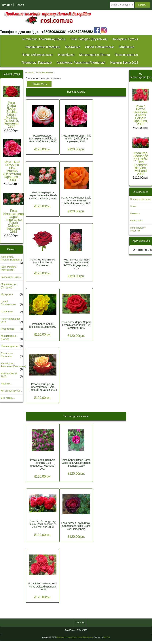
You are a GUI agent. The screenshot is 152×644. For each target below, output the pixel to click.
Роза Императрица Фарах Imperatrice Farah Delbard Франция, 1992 (14, 213)
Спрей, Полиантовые (99, 47)
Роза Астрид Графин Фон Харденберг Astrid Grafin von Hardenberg (76, 526)
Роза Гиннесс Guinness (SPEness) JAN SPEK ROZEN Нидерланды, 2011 (76, 264)
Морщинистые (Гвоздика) (43, 47)
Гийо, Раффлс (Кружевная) (89, 39)
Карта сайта (137, 220)
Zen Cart (106, 637)
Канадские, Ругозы (125, 39)
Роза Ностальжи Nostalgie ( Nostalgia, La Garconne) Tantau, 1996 (43, 139)
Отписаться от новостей (138, 229)
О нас (133, 206)
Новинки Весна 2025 (124, 63)
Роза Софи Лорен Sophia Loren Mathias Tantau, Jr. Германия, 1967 (11, 107)
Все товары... (8, 398)
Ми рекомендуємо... (12, 391)
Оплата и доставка (140, 199)
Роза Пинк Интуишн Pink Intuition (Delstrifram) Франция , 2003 (12, 160)
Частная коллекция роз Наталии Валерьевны (74, 637)
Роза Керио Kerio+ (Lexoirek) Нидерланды (43, 325)
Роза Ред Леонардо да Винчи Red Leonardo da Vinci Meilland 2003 (43, 524)
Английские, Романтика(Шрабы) (44, 39)
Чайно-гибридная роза (37, 55)
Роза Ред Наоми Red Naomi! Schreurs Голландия (43, 262)
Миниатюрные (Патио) (95, 55)
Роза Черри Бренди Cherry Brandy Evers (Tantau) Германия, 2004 (43, 387)
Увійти (20, 5)
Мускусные (73, 47)
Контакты (135, 213)
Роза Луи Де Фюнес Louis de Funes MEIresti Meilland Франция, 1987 (76, 201)
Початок (7, 5)
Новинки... (6, 384)
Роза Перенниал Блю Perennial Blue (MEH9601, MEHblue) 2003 (43, 464)
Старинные (126, 47)
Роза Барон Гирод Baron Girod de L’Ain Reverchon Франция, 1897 (76, 463)
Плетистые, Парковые (37, 63)
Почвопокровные (44, 72)
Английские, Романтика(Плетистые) (81, 63)
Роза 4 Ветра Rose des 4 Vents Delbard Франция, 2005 (43, 586)
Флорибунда (66, 55)
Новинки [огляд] (11, 74)
